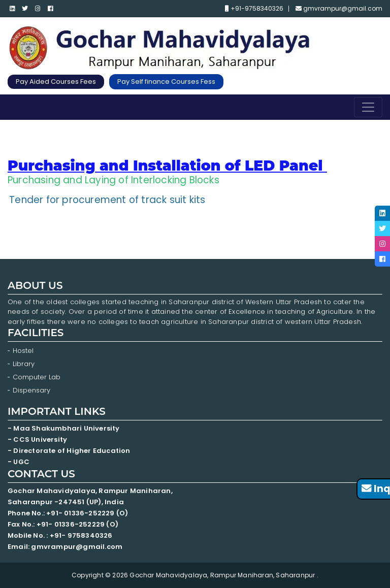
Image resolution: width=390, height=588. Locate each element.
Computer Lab (38, 377)
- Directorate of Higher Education (70, 451)
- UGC (19, 462)
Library (24, 364)
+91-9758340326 (254, 9)
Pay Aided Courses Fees (56, 81)
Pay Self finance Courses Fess (166, 81)
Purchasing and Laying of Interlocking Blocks (113, 180)
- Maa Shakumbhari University (64, 428)
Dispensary (31, 390)
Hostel (23, 351)
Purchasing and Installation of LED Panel (165, 166)
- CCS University (37, 439)
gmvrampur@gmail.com (339, 9)
